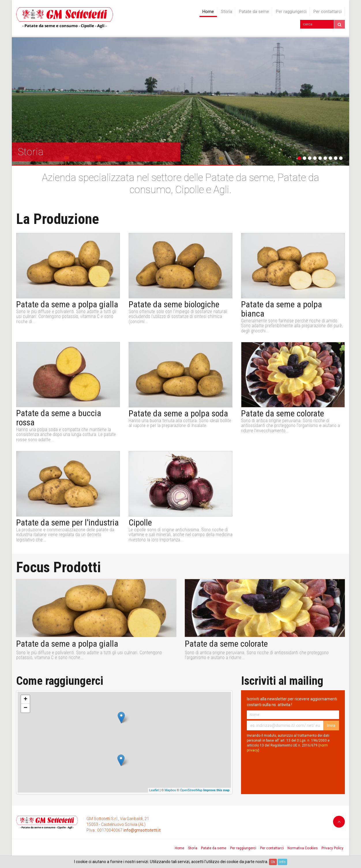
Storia (226, 12)
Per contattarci (328, 12)
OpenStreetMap (191, 790)
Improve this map (216, 790)
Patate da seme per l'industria (67, 523)
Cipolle (140, 523)
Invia (331, 725)
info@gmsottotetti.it (142, 830)
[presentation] (291, 767)
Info (282, 862)
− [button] (26, 708)
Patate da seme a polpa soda (178, 414)
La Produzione (58, 219)
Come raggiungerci (60, 681)
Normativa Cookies (303, 848)
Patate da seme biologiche (174, 304)
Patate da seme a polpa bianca (282, 309)
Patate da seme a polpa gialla (67, 304)
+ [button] (26, 699)
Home (208, 12)
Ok (273, 862)
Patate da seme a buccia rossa (59, 418)
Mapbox (170, 790)
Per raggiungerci (291, 12)
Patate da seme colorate (283, 414)
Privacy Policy (332, 848)
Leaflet (154, 790)
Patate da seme (254, 12)
